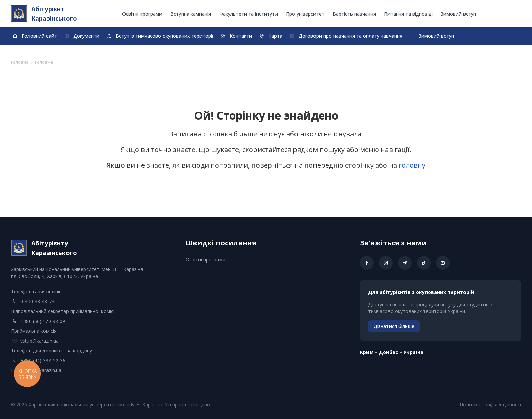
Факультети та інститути (249, 14)
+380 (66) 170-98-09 (43, 321)
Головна (20, 62)
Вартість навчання (354, 14)
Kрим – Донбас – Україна (392, 352)
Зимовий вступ (458, 14)
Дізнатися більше (394, 326)
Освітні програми (142, 14)
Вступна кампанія (191, 14)
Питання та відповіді (408, 14)
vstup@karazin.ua (40, 341)
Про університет (305, 14)
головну (412, 165)
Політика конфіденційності (490, 405)
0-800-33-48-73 (37, 301)
